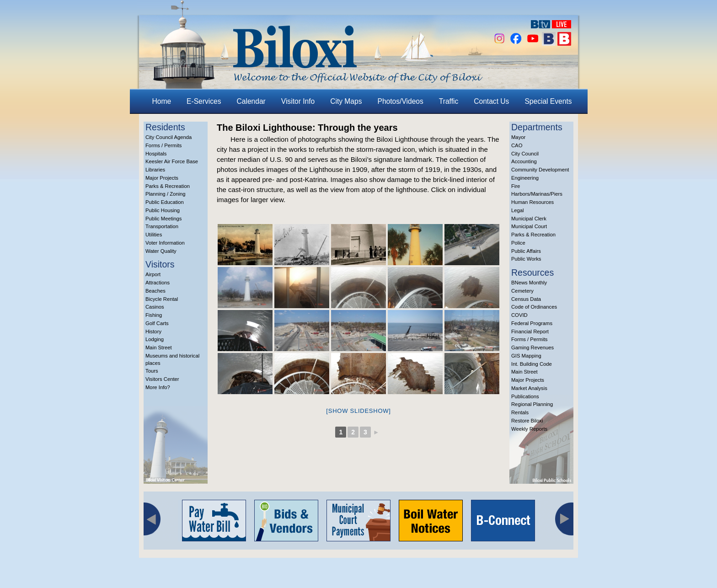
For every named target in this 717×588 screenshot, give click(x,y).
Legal (518, 210)
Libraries (155, 170)
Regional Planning (532, 404)
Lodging (155, 339)
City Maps (346, 101)
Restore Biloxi (527, 421)
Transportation (162, 226)
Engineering (525, 178)
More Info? (158, 387)
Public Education (165, 202)
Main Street (159, 347)
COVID (519, 315)
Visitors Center (162, 379)
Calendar (251, 101)
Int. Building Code (532, 364)
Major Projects (162, 178)
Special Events (548, 101)
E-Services (204, 101)
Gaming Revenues (532, 347)
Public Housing (163, 210)
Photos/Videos (401, 101)
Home (162, 101)
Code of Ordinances (534, 307)
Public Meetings (163, 219)
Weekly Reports (529, 429)
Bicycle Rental (162, 299)
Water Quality (161, 251)
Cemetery (522, 291)
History (153, 331)
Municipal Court (529, 226)
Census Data (526, 299)
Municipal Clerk (529, 219)
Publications (525, 396)
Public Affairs (526, 251)
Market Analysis (529, 388)
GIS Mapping (526, 356)
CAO (517, 145)
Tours (152, 371)
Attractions (158, 283)
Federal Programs (532, 323)
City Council (525, 154)
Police (518, 243)
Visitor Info (298, 101)
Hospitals (156, 154)
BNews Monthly (529, 283)
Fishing (154, 315)
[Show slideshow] (358, 411)
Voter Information (165, 243)
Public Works (526, 259)
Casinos (155, 307)
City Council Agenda (169, 137)
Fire (516, 186)
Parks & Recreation (168, 186)
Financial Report (530, 331)
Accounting (524, 161)
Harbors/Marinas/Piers (537, 194)
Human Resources (532, 202)
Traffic (449, 101)
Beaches (155, 291)
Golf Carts (157, 323)
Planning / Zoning (166, 194)
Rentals (520, 412)
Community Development (540, 170)
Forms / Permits (163, 145)
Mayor (518, 137)
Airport (153, 274)
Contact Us (491, 101)
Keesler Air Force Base (172, 161)
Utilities (154, 235)
